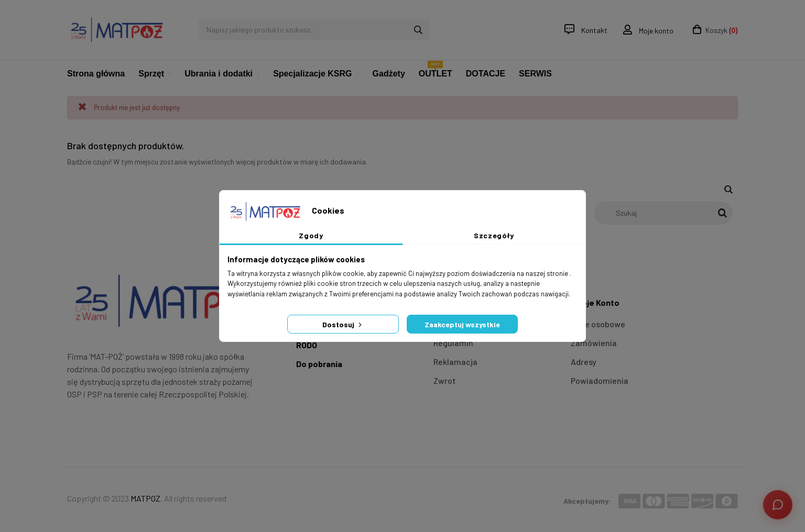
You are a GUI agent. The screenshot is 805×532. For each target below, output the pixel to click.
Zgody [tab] (311, 235)
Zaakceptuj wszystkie (462, 324)
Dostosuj (343, 324)
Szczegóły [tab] (494, 235)
